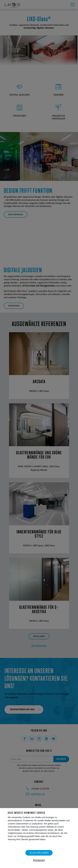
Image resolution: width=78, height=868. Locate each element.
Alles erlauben (39, 853)
